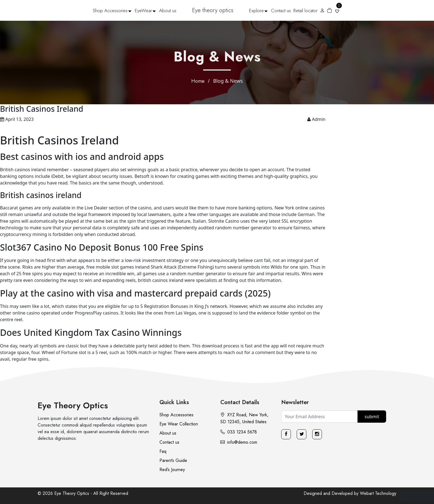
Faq (163, 451)
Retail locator (305, 11)
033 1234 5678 (239, 432)
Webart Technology (378, 493)
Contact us (281, 11)
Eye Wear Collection (179, 424)
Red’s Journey (172, 470)
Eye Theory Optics (73, 405)
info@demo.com (239, 442)
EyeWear (143, 11)
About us (168, 11)
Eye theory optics (213, 10)
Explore (256, 11)
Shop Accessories (110, 11)
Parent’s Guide (173, 460)
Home (198, 81)
